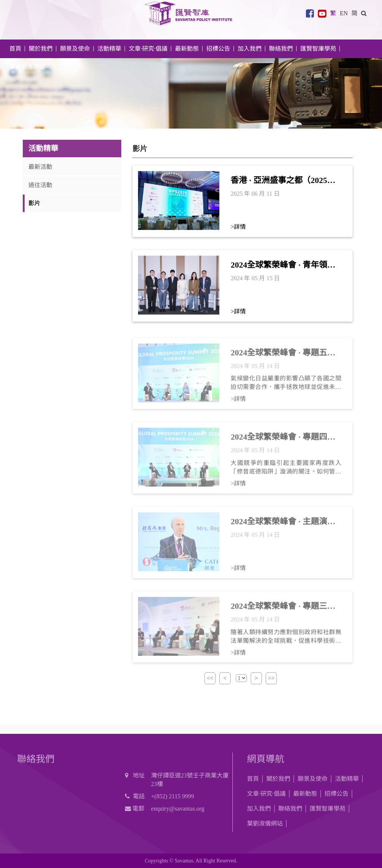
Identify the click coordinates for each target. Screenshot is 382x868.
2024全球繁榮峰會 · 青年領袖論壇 (283, 265)
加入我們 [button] (250, 49)
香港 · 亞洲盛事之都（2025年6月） (285, 181)
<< (210, 678)
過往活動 (40, 185)
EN (344, 13)
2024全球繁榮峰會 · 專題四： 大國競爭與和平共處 (283, 441)
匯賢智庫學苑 (318, 49)
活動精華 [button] (109, 49)
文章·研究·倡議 (266, 794)
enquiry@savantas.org (178, 809)
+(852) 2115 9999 (173, 796)
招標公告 (336, 794)
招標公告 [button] (218, 49)
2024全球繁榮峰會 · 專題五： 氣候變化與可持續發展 (283, 357)
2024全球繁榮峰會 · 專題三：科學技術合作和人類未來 (283, 610)
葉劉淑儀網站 (27, 67)
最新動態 (305, 794)
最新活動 (40, 167)
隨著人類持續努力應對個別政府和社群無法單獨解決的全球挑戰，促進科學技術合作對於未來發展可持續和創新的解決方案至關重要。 (286, 640)
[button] (364, 13)
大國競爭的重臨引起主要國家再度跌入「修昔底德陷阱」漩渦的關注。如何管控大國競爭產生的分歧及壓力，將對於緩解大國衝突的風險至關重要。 (286, 471)
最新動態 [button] (187, 49)
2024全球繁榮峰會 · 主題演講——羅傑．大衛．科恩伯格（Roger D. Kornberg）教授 (283, 525)
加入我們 (259, 809)
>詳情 (238, 227)
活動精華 (347, 779)
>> (271, 678)
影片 (34, 203)
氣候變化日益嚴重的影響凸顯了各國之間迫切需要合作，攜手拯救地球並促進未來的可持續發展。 (286, 387)
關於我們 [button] (41, 49)
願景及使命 (75, 49)
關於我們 (278, 779)
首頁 (15, 49)
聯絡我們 (281, 49)
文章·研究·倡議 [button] (148, 49)
